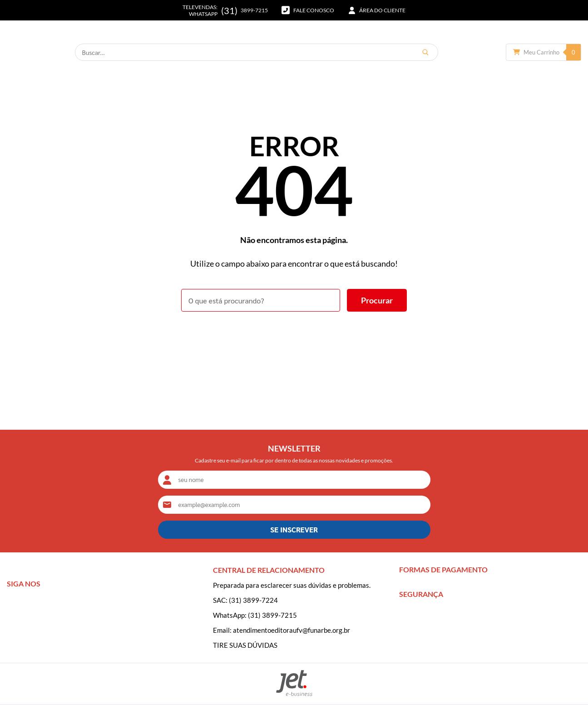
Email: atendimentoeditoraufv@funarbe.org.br (282, 630)
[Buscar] (460, 52)
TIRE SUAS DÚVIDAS (245, 645)
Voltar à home (294, 337)
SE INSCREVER (294, 529)
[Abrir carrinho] (544, 52)
